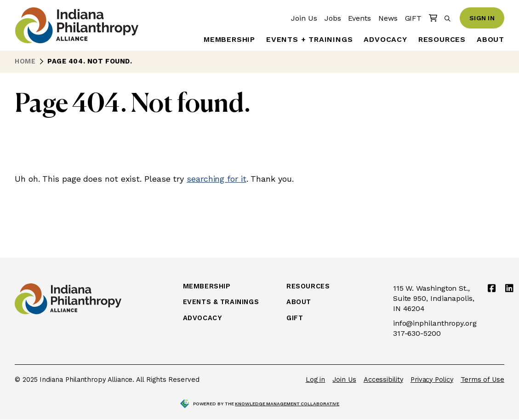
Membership (229, 40)
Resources (442, 40)
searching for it (217, 179)
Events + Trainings (309, 40)
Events (359, 18)
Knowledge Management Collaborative (287, 404)
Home (25, 61)
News (388, 18)
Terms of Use (482, 380)
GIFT (413, 18)
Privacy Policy (432, 380)
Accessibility (383, 380)
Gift (295, 319)
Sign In (482, 18)
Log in (316, 380)
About (490, 40)
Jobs (333, 18)
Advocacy (385, 40)
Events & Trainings (221, 302)
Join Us (304, 18)
